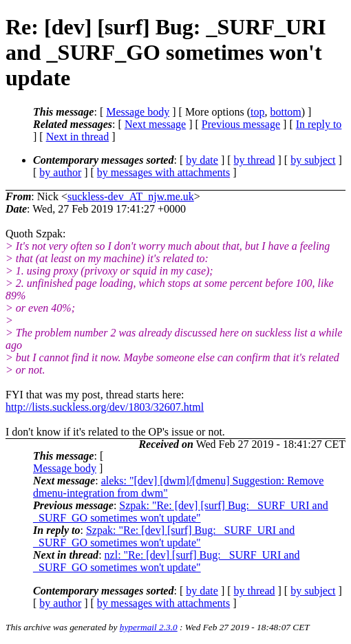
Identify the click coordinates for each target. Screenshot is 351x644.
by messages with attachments (163, 172)
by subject (313, 160)
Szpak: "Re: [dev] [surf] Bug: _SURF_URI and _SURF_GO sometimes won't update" (181, 512)
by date (202, 160)
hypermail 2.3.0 (149, 627)
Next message (155, 124)
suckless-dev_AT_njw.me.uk (131, 196)
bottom (285, 112)
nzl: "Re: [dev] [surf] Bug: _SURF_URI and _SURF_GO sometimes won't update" (166, 561)
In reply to (319, 124)
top (257, 112)
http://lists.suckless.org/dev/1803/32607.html (105, 407)
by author (60, 172)
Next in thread (78, 137)
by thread (255, 160)
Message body (138, 112)
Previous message (241, 124)
